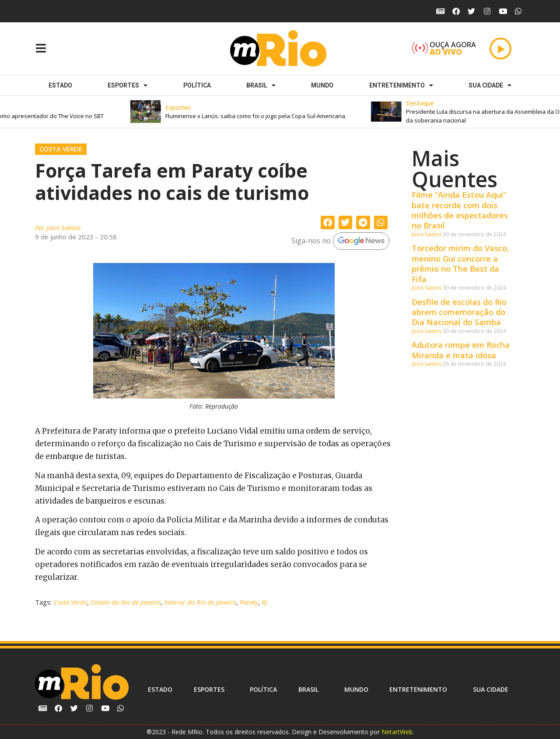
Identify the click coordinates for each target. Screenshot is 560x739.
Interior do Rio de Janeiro (200, 602)
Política (197, 85)
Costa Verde (61, 149)
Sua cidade (490, 85)
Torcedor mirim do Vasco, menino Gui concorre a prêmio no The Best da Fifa (460, 263)
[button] (269, 112)
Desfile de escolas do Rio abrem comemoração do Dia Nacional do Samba (459, 312)
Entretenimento (401, 85)
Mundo (322, 85)
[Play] (500, 49)
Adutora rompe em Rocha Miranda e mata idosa (461, 350)
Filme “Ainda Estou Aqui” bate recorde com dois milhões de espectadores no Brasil (460, 210)
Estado (60, 85)
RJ (264, 602)
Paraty (249, 602)
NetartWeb (397, 732)
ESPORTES (128, 85)
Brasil (261, 85)
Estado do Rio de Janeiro (126, 602)
